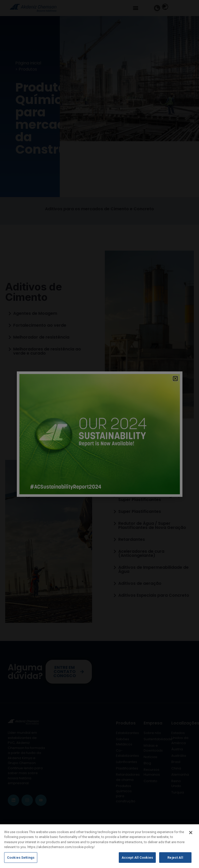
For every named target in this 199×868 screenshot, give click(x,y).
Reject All (175, 860)
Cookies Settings (21, 860)
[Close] (191, 835)
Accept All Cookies (137, 860)
